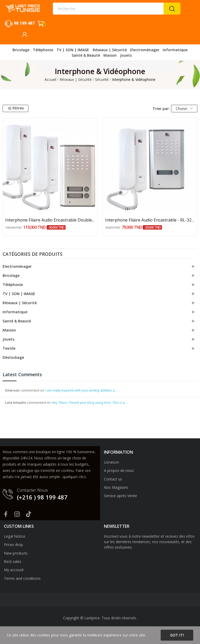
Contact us (113, 479)
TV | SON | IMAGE (19, 294)
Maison (9, 330)
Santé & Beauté (17, 321)
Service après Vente (120, 496)
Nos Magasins (116, 487)
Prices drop (13, 545)
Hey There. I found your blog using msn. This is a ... (90, 403)
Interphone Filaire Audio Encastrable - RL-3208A (150, 220)
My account (14, 570)
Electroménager (17, 266)
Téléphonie (13, 285)
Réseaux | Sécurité (20, 303)
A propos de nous (119, 470)
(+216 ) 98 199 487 (42, 497)
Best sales (13, 561)
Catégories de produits (33, 255)
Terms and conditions (22, 578)
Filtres (16, 108)
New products (16, 553)
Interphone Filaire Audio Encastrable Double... (50, 220)
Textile (9, 348)
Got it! (177, 635)
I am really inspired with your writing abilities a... (81, 390)
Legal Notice (15, 536)
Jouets (8, 339)
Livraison (111, 462)
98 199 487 (24, 23)
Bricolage (11, 275)
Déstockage (13, 357)
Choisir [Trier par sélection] (184, 109)
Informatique (15, 312)
